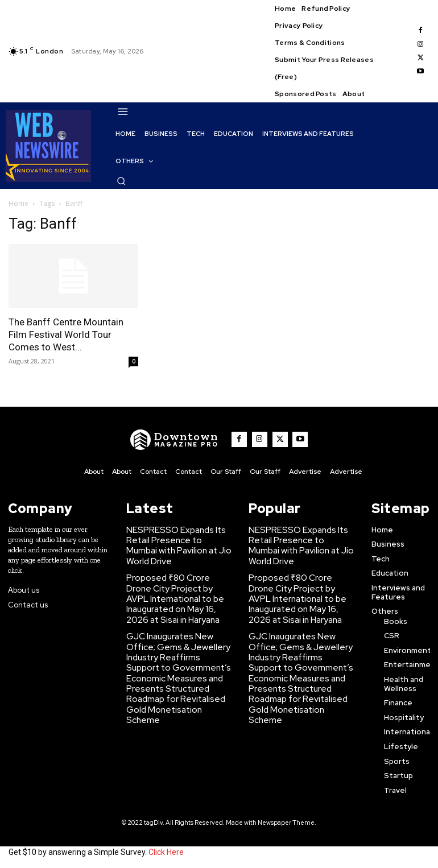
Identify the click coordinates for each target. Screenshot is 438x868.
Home (18, 203)
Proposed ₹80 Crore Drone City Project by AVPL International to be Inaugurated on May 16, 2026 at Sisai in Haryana (177, 588)
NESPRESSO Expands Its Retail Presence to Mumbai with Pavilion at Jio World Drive (173, 542)
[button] (121, 181)
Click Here (166, 850)
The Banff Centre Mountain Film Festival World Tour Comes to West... (66, 334)
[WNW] (181, 440)
